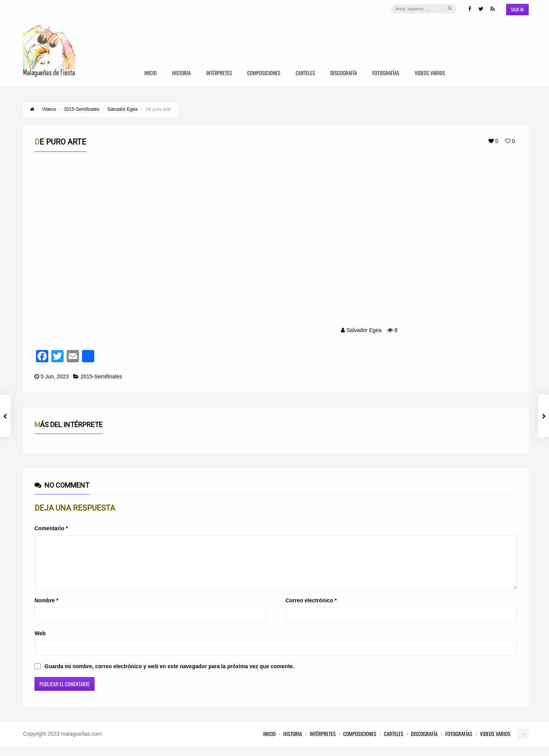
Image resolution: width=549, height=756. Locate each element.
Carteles (306, 73)
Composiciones (264, 73)
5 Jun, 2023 (55, 376)
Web (40, 643)
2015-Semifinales (101, 376)
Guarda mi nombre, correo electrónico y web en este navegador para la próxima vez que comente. (169, 675)
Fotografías (386, 73)
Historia (181, 73)
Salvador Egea (364, 330)
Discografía (344, 73)
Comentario (51, 528)
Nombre (46, 610)
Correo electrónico (311, 610)
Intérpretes (219, 73)
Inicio (150, 73)
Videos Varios (430, 73)
